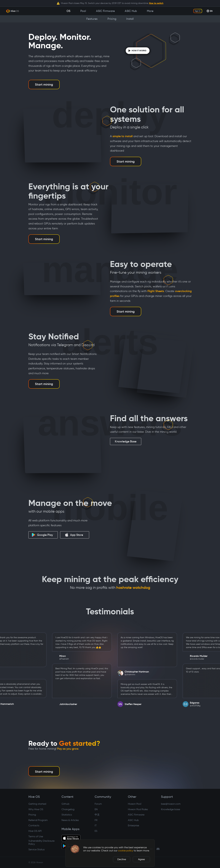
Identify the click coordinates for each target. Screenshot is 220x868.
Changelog (68, 809)
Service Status (36, 849)
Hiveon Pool (135, 804)
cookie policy (126, 851)
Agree (141, 859)
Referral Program (38, 820)
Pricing (32, 815)
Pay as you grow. (68, 749)
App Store (74, 535)
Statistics (67, 815)
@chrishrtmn (137, 674)
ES (96, 831)
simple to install (123, 136)
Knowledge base (170, 809)
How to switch (156, 3)
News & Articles (70, 820)
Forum (98, 804)
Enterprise (133, 825)
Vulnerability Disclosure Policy (41, 842)
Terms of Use (36, 836)
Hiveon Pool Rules (138, 809)
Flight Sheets (156, 291)
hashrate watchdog (133, 588)
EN (96, 809)
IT (96, 825)
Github (65, 804)
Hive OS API (35, 831)
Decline (122, 859)
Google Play (42, 535)
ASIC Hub (133, 820)
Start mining (44, 84)
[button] (75, 849)
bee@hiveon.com (171, 804)
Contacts (34, 825)
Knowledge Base (126, 441)
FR (96, 820)
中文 (97, 815)
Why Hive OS (36, 809)
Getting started (37, 804)
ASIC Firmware (136, 815)
